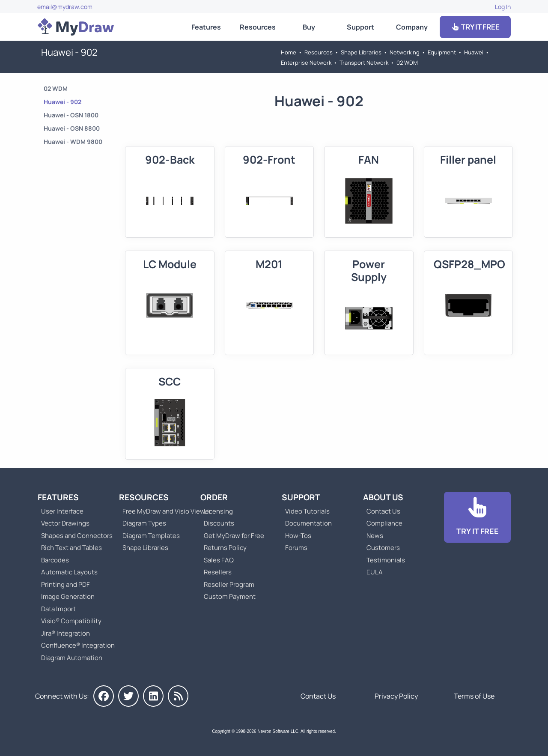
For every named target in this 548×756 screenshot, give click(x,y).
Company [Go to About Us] (412, 27)
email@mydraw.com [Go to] (65, 7)
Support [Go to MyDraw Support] (360, 27)
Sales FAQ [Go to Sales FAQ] (219, 560)
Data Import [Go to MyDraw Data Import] (58, 609)
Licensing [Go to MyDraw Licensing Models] (218, 511)
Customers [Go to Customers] (383, 548)
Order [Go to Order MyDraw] (214, 497)
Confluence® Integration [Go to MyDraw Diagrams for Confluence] (78, 645)
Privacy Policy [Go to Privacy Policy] (396, 696)
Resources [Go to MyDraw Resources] (258, 27)
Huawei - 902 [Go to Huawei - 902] (63, 102)
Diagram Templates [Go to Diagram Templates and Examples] (151, 536)
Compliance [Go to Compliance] (384, 523)
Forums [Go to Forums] (296, 548)
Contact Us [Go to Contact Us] (383, 511)
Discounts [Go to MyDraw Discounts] (219, 523)
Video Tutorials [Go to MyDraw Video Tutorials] (307, 511)
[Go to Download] (477, 517)
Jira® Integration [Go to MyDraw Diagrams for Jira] (66, 633)
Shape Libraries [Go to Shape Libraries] (361, 52)
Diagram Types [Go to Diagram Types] (144, 523)
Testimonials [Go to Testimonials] (386, 560)
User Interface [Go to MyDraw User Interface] (62, 511)
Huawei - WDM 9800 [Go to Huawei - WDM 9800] (73, 142)
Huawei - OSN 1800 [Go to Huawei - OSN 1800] (71, 115)
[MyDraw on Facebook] (104, 696)
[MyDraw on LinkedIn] (153, 696)
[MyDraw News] (178, 696)
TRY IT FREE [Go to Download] (475, 27)
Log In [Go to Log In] (503, 7)
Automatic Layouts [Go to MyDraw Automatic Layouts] (69, 572)
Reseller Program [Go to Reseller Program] (229, 584)
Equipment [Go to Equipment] (442, 52)
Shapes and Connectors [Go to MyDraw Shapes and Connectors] (77, 536)
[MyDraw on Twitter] (128, 696)
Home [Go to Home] (289, 52)
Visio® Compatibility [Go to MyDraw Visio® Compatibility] (71, 621)
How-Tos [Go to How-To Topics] (298, 536)
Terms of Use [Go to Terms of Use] (474, 696)
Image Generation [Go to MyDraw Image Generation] (68, 596)
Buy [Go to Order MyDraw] (309, 27)
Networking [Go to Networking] (405, 52)
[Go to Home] (76, 27)
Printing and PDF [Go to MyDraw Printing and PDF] (66, 584)
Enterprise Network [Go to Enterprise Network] (306, 63)
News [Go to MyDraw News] (375, 536)
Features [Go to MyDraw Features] (206, 27)
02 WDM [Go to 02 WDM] (407, 63)
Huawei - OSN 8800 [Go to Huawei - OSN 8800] (72, 128)
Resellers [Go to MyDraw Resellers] (218, 572)
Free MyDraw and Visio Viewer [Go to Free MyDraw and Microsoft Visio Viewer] (164, 511)
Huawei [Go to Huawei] (474, 52)
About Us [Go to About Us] (383, 497)
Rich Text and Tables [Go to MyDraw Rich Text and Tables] (71, 548)
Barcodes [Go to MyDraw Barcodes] (55, 560)
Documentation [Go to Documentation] (308, 523)
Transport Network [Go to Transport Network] (364, 63)
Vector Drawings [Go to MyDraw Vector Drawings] (65, 523)
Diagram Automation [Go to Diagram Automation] (72, 658)
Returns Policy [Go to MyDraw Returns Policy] (225, 548)
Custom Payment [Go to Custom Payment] (230, 596)
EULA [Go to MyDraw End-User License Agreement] (375, 572)
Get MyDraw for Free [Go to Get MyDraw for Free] (234, 536)
